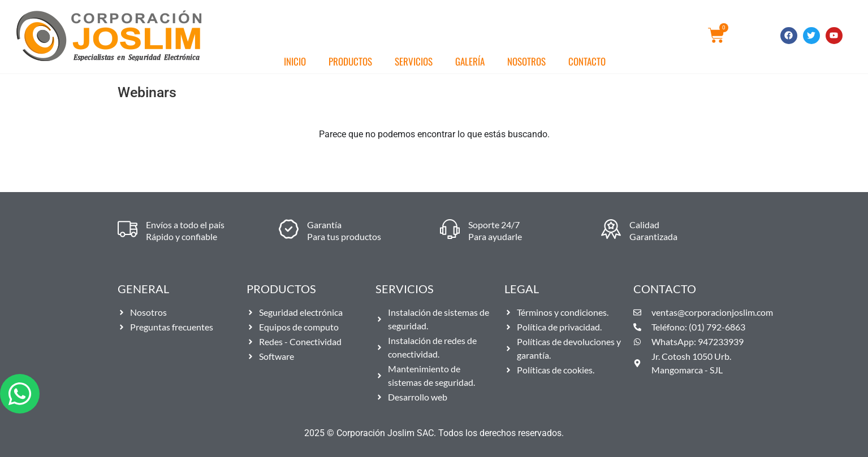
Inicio (295, 61)
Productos (350, 61)
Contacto (587, 61)
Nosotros (526, 61)
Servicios (414, 61)
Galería (470, 61)
